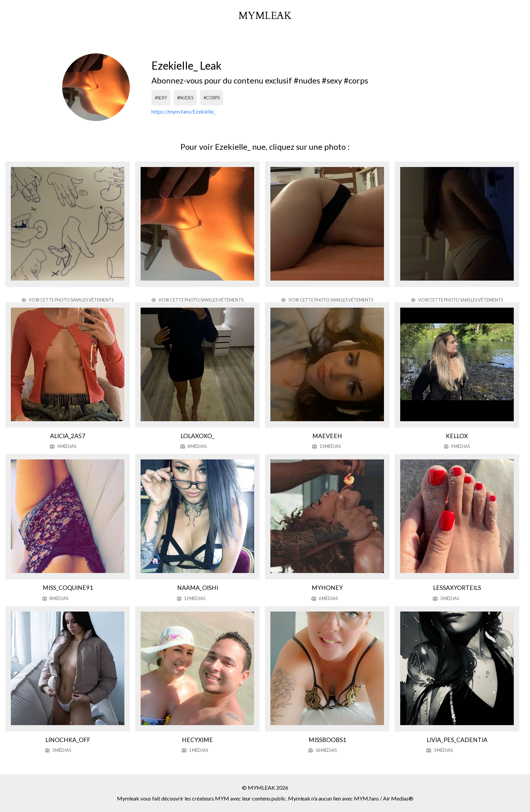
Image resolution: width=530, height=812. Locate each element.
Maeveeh (327, 436)
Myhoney (327, 588)
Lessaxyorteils (457, 588)
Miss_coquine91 (68, 588)
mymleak (265, 16)
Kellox (457, 436)
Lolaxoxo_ (197, 436)
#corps (212, 98)
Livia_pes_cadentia (457, 740)
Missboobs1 (327, 740)
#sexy (161, 98)
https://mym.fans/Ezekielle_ (184, 111)
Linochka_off (68, 740)
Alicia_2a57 (68, 436)
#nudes (185, 98)
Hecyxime (197, 740)
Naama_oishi (198, 588)
